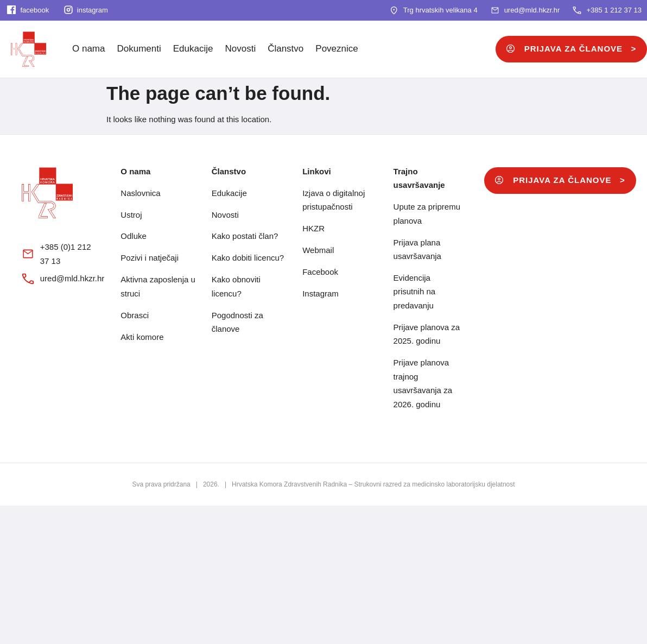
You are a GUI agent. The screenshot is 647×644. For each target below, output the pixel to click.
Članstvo (286, 49)
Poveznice (337, 49)
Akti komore (142, 337)
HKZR (313, 228)
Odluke (134, 236)
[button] (560, 181)
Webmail (318, 250)
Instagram (321, 293)
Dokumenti (139, 49)
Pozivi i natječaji (150, 258)
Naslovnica (140, 193)
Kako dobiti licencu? (248, 258)
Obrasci (135, 315)
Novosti (240, 49)
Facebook (320, 272)
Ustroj (131, 215)
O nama (88, 49)
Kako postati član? (245, 236)
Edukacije (193, 49)
